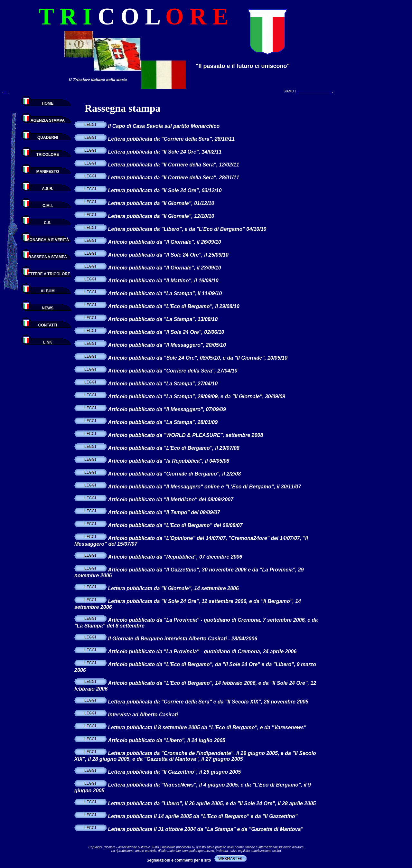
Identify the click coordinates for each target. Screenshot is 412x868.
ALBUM (47, 291)
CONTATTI (48, 325)
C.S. (47, 223)
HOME (48, 103)
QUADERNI (48, 137)
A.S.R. (47, 189)
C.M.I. (48, 206)
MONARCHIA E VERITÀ (48, 240)
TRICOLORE (48, 155)
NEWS (48, 308)
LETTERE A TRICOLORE (48, 274)
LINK (48, 342)
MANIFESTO (48, 172)
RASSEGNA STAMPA (48, 257)
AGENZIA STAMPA (48, 120)
